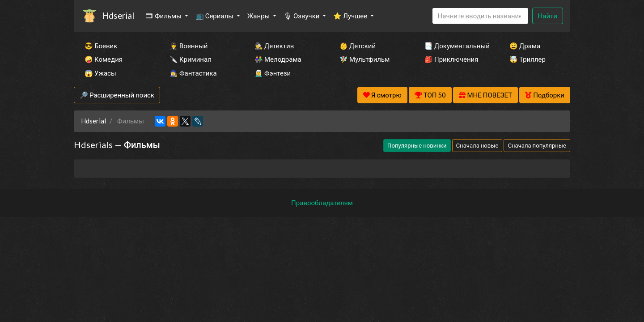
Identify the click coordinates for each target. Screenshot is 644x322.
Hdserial (118, 15)
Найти (548, 16)
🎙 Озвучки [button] (302, 16)
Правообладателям (322, 203)
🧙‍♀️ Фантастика (193, 73)
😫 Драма (525, 46)
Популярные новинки (417, 145)
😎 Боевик (101, 46)
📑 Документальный (455, 46)
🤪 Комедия (104, 59)
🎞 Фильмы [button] (164, 16)
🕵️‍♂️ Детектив (274, 46)
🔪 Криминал (191, 59)
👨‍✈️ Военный (189, 46)
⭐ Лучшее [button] (351, 16)
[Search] (480, 16)
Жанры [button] (259, 16)
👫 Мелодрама (278, 59)
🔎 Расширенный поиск (117, 95)
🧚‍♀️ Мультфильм (364, 59)
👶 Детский (358, 46)
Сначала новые (477, 145)
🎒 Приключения (451, 59)
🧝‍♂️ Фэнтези (273, 73)
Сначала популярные (537, 145)
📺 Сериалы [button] (215, 16)
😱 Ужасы (100, 73)
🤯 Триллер (527, 59)
